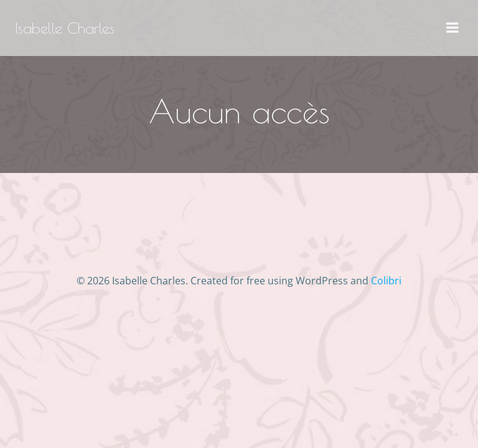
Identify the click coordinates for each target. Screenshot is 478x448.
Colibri (386, 281)
